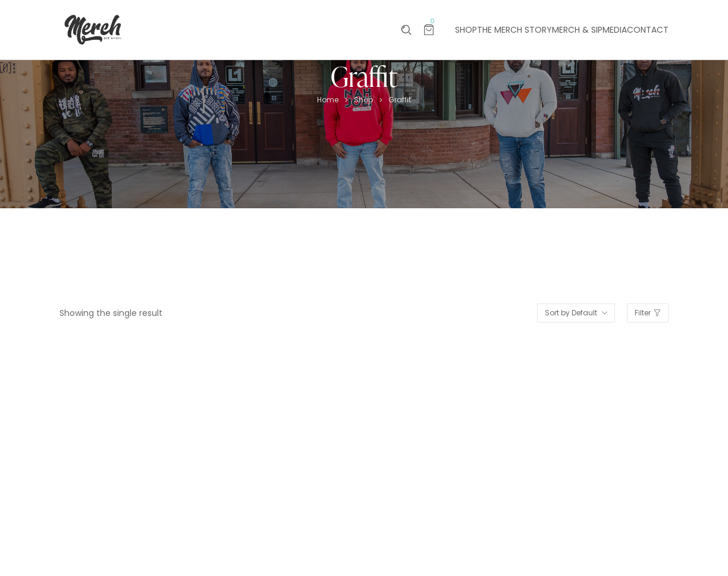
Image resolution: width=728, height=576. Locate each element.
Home (328, 100)
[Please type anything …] (407, 30)
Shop (363, 100)
